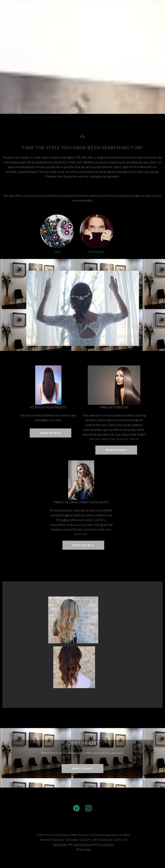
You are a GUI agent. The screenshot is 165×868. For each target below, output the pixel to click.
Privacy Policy (84, 849)
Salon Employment (83, 845)
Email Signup (83, 768)
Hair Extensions (114, 407)
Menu (154, 7)
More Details (50, 433)
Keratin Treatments (48, 407)
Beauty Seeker (107, 845)
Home (137, 7)
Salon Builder (60, 845)
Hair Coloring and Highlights (81, 502)
